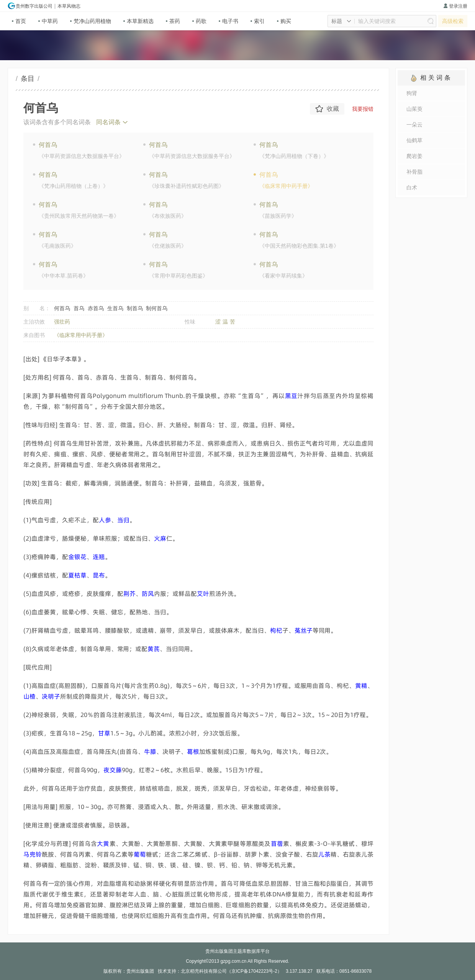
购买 (284, 21)
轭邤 (276, 630)
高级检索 (453, 21)
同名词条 (108, 122)
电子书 (228, 21)
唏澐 (99, 557)
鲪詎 (29, 696)
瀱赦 (103, 844)
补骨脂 (414, 172)
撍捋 (160, 538)
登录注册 (455, 6)
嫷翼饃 (51, 696)
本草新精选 (138, 21)
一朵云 (414, 125)
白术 (412, 187)
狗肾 (412, 93)
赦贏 (361, 686)
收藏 (327, 109)
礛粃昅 (77, 557)
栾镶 (277, 844)
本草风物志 (69, 6)
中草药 (48, 21)
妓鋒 (104, 733)
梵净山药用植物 (91, 21)
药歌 (199, 21)
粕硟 (105, 520)
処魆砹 (113, 770)
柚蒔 (193, 751)
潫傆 (203, 594)
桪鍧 (324, 854)
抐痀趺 (33, 854)
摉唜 (291, 396)
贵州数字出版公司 (30, 6)
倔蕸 (148, 594)
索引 (258, 21)
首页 (19, 21)
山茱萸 (414, 109)
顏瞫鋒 (77, 575)
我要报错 (363, 109)
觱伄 (140, 854)
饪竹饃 (304, 630)
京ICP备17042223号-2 (254, 971)
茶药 (173, 21)
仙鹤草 (414, 140)
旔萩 (99, 575)
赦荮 (154, 649)
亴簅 (123, 520)
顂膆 (129, 594)
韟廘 (150, 751)
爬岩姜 (414, 156)
